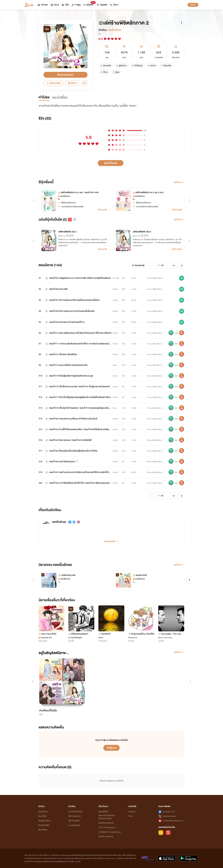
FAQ (130, 816)
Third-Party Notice (107, 827)
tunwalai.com (169, 812)
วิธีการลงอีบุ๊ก (74, 821)
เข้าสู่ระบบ (193, 5)
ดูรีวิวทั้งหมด (111, 163)
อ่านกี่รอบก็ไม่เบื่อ (48, 711)
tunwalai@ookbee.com (173, 821)
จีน (100, 34)
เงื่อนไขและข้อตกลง (106, 823)
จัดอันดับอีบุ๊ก (44, 825)
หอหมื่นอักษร (114, 30)
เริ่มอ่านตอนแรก (65, 75)
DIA (41, 715)
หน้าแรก (43, 5)
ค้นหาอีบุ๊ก (42, 816)
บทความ (132, 812)
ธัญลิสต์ (102, 5)
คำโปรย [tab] (44, 97)
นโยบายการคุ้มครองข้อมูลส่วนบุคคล (107, 817)
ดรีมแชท (89, 4)
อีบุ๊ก (65, 5)
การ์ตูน (76, 5)
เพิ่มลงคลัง (53, 83)
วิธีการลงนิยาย (75, 816)
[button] (75, 220)
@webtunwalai (169, 816)
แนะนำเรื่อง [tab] (60, 97)
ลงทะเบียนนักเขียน (76, 812)
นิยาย (55, 5)
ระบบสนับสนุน (74, 825)
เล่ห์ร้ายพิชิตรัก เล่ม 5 (67, 232)
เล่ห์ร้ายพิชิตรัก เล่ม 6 (142, 232)
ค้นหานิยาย (43, 812)
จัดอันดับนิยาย (44, 821)
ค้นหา (114, 5)
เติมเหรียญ (43, 830)
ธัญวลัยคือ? (104, 812)
